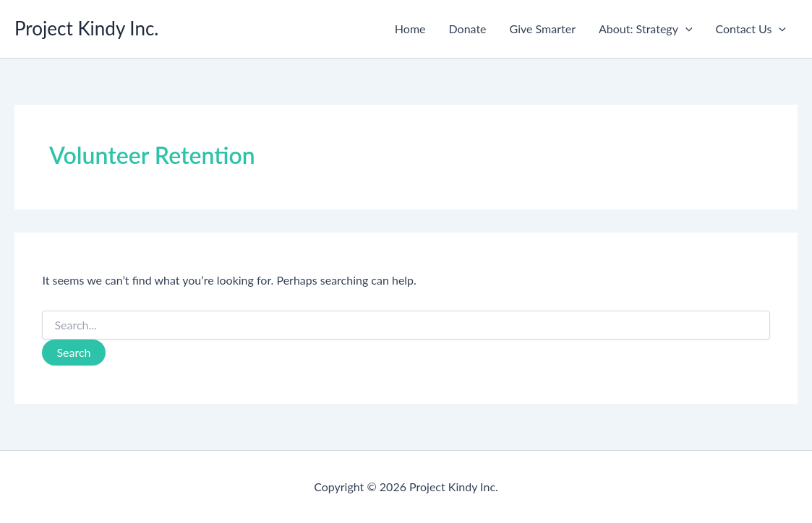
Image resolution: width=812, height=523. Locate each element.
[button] (685, 29)
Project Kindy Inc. (87, 28)
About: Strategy (646, 29)
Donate (468, 29)
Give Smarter (543, 29)
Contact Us (751, 29)
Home (410, 29)
